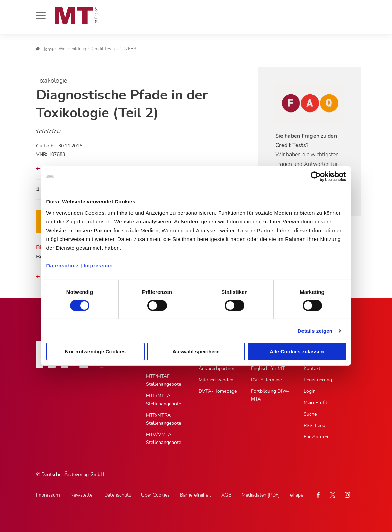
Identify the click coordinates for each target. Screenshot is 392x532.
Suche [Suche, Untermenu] (310, 414)
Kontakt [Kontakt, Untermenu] (312, 368)
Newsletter (82, 495)
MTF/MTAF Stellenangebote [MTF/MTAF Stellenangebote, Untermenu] (163, 380)
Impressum (98, 265)
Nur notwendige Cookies (95, 352)
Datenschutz (63, 265)
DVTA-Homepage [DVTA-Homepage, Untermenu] (218, 391)
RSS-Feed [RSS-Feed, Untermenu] (314, 425)
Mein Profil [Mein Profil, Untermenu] (315, 402)
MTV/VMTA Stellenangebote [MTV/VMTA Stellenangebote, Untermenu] (163, 438)
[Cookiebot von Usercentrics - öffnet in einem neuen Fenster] (316, 177)
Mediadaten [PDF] (261, 495)
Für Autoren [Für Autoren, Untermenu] (317, 437)
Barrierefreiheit (195, 495)
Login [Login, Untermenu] (310, 391)
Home (45, 49)
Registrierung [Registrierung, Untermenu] (318, 380)
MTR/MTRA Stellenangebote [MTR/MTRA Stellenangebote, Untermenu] (163, 419)
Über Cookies (155, 495)
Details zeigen (315, 331)
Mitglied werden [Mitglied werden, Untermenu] (216, 380)
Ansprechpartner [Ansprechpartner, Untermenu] (216, 368)
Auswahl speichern (196, 352)
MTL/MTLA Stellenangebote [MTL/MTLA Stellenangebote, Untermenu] (163, 400)
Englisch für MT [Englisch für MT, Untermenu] (268, 368)
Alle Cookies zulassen (297, 352)
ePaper (298, 495)
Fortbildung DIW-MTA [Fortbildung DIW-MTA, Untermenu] (270, 395)
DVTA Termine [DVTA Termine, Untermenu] (266, 380)
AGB (226, 495)
